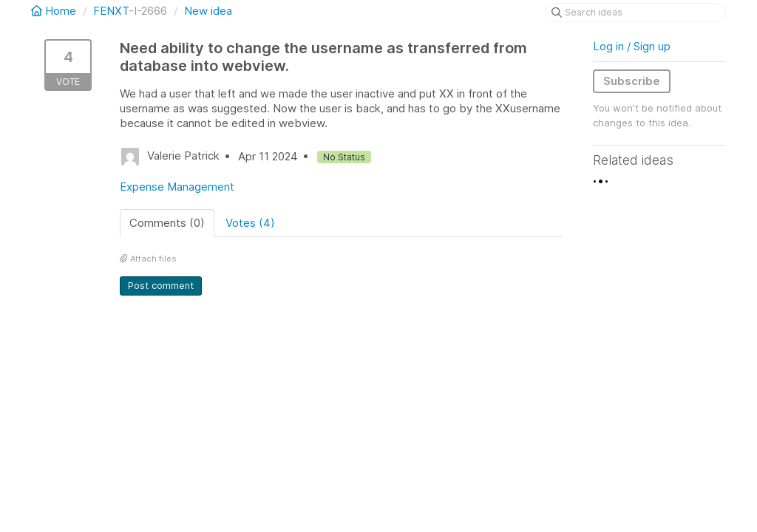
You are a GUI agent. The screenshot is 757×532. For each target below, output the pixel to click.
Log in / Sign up (632, 46)
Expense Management (177, 187)
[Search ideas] (636, 13)
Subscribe (632, 81)
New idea (208, 11)
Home (55, 11)
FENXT (111, 11)
